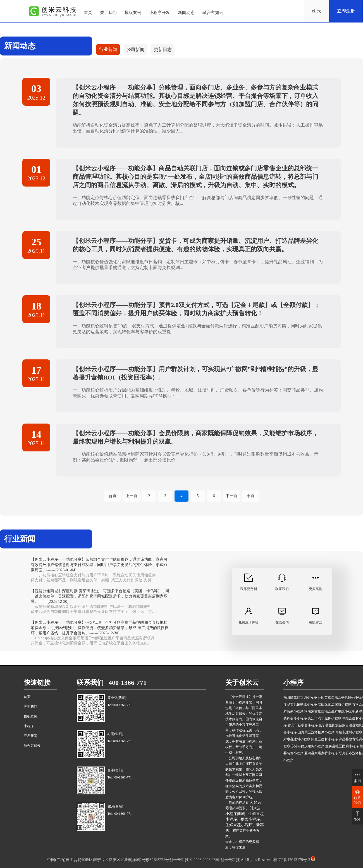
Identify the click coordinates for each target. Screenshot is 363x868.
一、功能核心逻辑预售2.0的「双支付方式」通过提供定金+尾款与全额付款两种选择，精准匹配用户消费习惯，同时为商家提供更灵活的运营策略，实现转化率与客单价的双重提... (197, 329)
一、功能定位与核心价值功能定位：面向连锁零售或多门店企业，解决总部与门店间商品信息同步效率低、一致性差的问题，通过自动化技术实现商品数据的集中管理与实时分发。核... (198, 200)
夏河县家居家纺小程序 (321, 753)
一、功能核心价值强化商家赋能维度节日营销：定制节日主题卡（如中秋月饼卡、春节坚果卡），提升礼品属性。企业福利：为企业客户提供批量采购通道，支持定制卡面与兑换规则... (198, 265)
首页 (113, 496)
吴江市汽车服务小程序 (324, 718)
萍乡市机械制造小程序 (300, 704)
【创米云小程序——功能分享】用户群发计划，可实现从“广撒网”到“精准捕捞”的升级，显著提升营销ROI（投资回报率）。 (195, 373)
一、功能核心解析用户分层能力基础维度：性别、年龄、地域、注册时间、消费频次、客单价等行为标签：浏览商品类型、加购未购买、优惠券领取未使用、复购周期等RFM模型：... (198, 393)
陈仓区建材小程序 (324, 739)
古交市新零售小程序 (303, 725)
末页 (250, 496)
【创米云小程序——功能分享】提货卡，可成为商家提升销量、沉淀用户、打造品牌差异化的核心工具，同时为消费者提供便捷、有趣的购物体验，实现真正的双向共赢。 (195, 245)
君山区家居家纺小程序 (335, 704)
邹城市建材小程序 (349, 732)
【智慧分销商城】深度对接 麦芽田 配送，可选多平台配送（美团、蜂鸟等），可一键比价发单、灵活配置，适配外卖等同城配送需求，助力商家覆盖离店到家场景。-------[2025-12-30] (100, 596)
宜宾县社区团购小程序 (342, 746)
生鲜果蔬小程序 (239, 825)
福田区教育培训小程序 (300, 697)
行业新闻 (108, 49)
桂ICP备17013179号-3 (291, 860)
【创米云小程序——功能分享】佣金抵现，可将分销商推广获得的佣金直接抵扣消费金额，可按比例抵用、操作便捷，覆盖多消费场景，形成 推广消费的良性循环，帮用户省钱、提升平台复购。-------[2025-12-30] (100, 628)
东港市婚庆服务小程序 (308, 746)
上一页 (132, 496)
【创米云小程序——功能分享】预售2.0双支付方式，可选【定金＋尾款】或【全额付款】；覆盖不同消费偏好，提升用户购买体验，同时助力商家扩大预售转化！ (196, 309)
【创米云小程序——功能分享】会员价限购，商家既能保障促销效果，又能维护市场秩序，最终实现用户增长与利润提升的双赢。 (195, 437)
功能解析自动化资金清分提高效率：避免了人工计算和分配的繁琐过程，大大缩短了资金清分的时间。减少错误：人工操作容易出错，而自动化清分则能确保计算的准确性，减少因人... (198, 128)
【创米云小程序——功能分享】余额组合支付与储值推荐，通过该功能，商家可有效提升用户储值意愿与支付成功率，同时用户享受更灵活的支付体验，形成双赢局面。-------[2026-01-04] (99, 565)
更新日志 (163, 49)
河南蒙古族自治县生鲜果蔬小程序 (329, 711)
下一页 (231, 496)
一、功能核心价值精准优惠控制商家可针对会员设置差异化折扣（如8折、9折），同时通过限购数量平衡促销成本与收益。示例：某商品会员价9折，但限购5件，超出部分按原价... (195, 457)
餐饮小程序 (250, 819)
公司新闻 (135, 49)
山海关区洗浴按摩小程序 (316, 732)
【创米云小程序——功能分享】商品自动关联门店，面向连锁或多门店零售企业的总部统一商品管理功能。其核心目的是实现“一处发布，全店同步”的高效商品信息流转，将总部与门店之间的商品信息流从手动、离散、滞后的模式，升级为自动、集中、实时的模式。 (195, 177)
